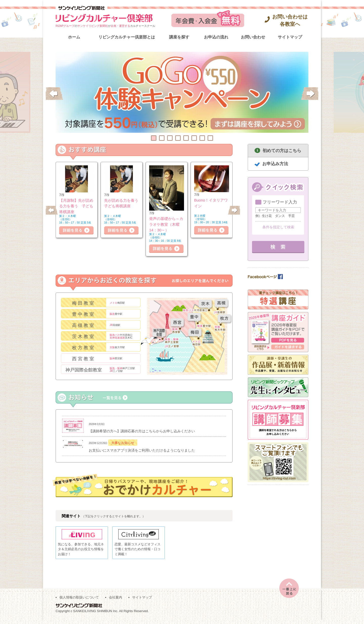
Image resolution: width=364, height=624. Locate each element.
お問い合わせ (253, 37)
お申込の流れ (216, 37)
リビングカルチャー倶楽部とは (127, 37)
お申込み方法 (275, 164)
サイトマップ (290, 37)
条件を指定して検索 (278, 227)
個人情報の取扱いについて (79, 602)
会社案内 (116, 602)
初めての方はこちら (282, 151)
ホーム (74, 37)
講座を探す (179, 37)
